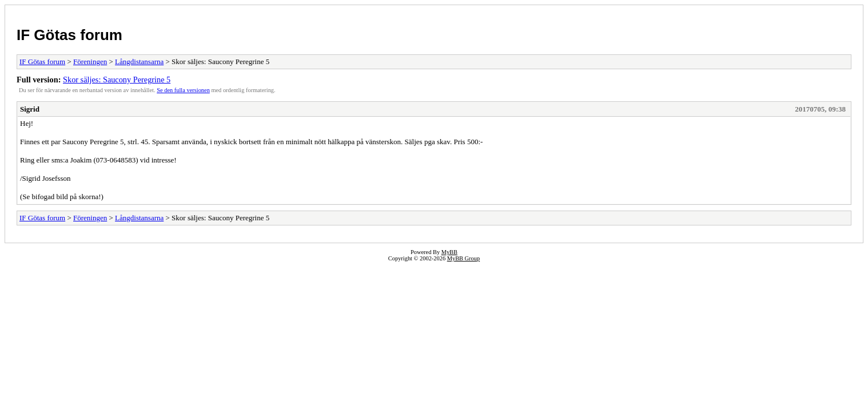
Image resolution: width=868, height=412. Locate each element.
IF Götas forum (69, 35)
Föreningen (90, 62)
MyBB (449, 252)
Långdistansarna (139, 62)
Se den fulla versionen (183, 90)
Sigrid (30, 109)
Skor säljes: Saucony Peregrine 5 (117, 80)
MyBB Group (463, 258)
